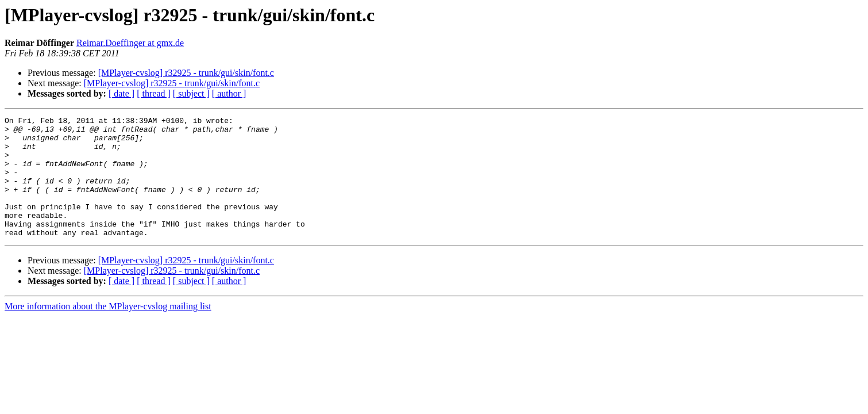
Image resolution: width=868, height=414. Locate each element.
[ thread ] (154, 93)
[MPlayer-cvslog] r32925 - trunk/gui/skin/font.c (186, 73)
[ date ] (121, 93)
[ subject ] (191, 93)
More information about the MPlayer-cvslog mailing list (108, 330)
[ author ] (229, 93)
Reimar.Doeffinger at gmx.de (130, 43)
